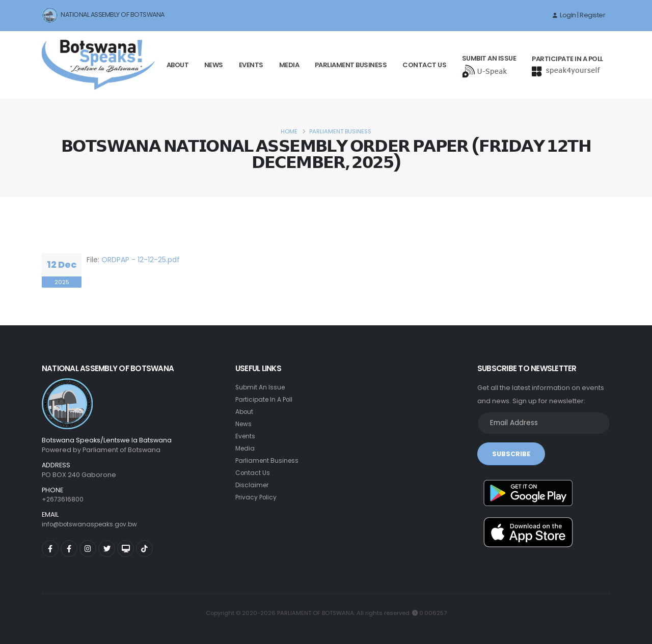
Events (251, 65)
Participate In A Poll (266, 399)
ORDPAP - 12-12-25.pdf (141, 260)
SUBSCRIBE (511, 454)
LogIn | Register (579, 15)
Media (289, 65)
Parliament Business (351, 65)
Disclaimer (253, 485)
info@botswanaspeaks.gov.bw (92, 524)
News (214, 65)
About (178, 65)
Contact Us (424, 65)
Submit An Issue (261, 387)
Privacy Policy (257, 497)
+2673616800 (63, 499)
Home (289, 131)
